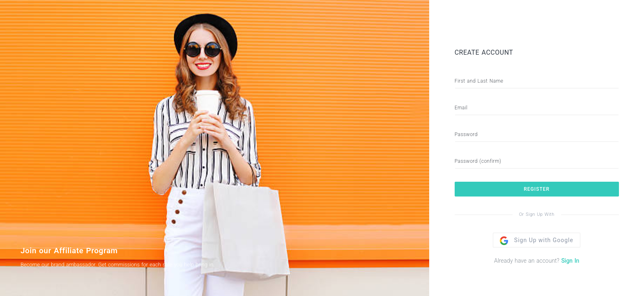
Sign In (570, 261)
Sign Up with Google (537, 240)
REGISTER (537, 189)
